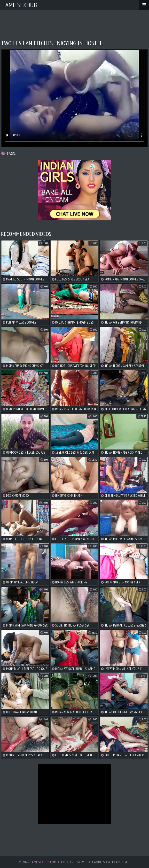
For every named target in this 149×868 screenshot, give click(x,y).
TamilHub (20, 5)
